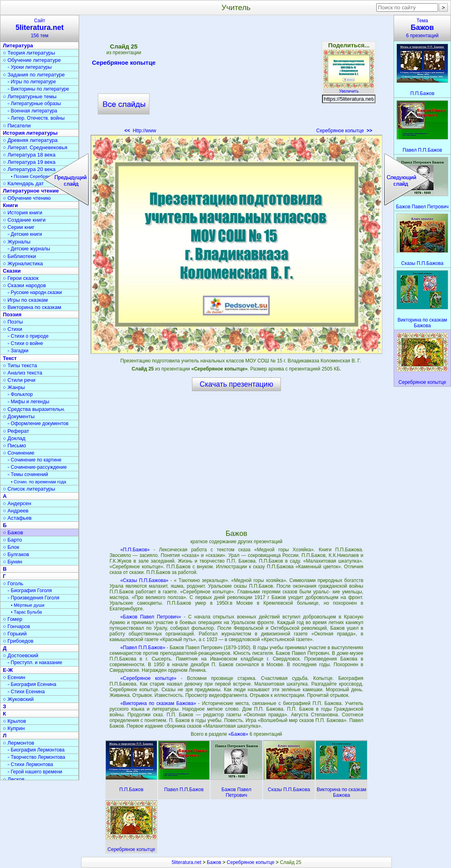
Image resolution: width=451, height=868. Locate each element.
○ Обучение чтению (27, 198)
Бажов (214, 862)
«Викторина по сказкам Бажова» (158, 703)
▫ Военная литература (32, 111)
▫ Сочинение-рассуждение (37, 467)
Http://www (140, 131)
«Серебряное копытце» (149, 678)
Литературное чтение (31, 191)
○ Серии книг (19, 227)
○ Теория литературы (29, 53)
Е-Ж (8, 670)
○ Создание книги (24, 220)
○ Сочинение (19, 453)
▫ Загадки (18, 351)
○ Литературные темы (30, 96)
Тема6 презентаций (422, 28)
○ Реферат (16, 431)
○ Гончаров (16, 626)
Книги (10, 205)
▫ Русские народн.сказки (35, 292)
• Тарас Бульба (26, 612)
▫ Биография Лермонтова (36, 750)
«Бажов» (239, 734)
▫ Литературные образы (34, 104)
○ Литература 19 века (29, 162)
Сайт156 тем (40, 28)
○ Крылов (14, 721)
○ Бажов (13, 532)
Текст (10, 358)
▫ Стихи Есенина (26, 692)
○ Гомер (13, 619)
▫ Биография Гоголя (30, 591)
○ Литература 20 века (29, 169)
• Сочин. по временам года (39, 482)
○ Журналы (17, 242)
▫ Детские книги (25, 234)
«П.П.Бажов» (135, 550)
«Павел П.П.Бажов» (143, 648)
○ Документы (19, 416)
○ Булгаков (16, 554)
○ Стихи (13, 329)
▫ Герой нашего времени (35, 772)
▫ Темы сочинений (28, 474)
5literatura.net (187, 862)
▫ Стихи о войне (25, 343)
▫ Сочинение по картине (35, 460)
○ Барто (12, 540)
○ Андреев (16, 511)
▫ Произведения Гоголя (34, 598)
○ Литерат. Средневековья (35, 147)
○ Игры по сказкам (25, 300)
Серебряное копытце (124, 64)
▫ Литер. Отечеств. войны (36, 118)
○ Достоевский (21, 655)
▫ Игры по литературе (32, 82)
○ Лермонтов (19, 743)
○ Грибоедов (18, 641)
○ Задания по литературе (34, 75)
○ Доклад (14, 438)
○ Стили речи (19, 380)
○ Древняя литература (30, 140)
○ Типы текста (20, 365)
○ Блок (11, 547)
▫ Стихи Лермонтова (30, 764)
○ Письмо (15, 446)
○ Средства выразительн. (34, 409)
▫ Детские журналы (29, 249)
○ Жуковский (18, 699)
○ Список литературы (29, 489)
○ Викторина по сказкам (32, 307)
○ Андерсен (17, 503)
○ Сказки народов (24, 285)
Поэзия (12, 314)
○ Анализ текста (22, 373)
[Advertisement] (236, 77)
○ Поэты (13, 322)
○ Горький (15, 634)
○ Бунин (13, 562)
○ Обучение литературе (32, 60)
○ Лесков (14, 779)
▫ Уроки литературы (30, 67)
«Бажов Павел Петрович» (151, 617)
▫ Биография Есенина (32, 684)
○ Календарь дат (23, 183)
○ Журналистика (23, 264)
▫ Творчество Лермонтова (36, 757)
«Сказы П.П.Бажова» (144, 580)
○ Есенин (14, 677)
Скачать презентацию (236, 384)
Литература (18, 46)
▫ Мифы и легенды (28, 402)
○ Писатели (17, 126)
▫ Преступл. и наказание (35, 663)
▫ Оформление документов (38, 423)
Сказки (12, 271)
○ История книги (23, 213)
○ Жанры (14, 387)
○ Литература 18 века (29, 155)
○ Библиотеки (19, 256)
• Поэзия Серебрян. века (36, 176)
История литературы (30, 133)
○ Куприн (14, 728)
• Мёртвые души (28, 605)
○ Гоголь (13, 583)
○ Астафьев (17, 518)
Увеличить (349, 89)
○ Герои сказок (21, 278)
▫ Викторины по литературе (38, 89)
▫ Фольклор (20, 394)
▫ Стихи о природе (28, 336)
